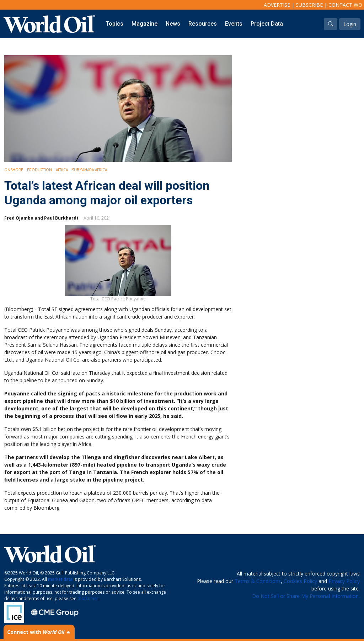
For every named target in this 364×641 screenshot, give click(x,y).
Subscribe (309, 5)
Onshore (14, 170)
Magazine (144, 24)
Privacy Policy (344, 581)
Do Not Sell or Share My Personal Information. (306, 596)
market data (60, 579)
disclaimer (88, 598)
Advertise (277, 5)
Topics (114, 24)
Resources (203, 24)
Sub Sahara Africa (89, 170)
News (173, 24)
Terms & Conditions (258, 581)
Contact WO (345, 5)
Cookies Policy (300, 581)
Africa (62, 170)
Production (39, 170)
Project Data (267, 24)
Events (234, 24)
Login (350, 24)
